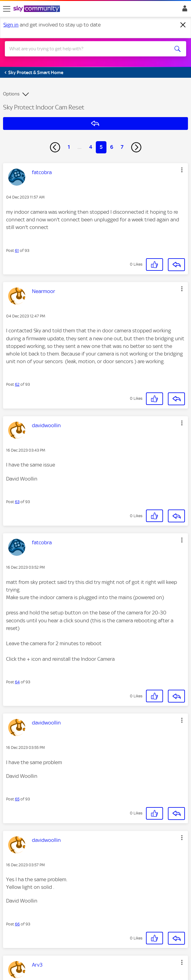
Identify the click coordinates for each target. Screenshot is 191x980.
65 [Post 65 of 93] (17, 799)
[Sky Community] (37, 9)
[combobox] (87, 49)
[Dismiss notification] (183, 25)
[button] (182, 170)
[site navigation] (7, 9)
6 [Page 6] (112, 147)
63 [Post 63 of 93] (17, 502)
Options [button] (11, 94)
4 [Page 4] (91, 147)
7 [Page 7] (122, 147)
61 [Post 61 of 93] (17, 250)
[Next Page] (136, 147)
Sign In (184, 10)
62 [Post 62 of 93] (17, 384)
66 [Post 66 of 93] (17, 924)
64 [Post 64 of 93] (17, 682)
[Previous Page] (55, 147)
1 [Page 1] (69, 147)
